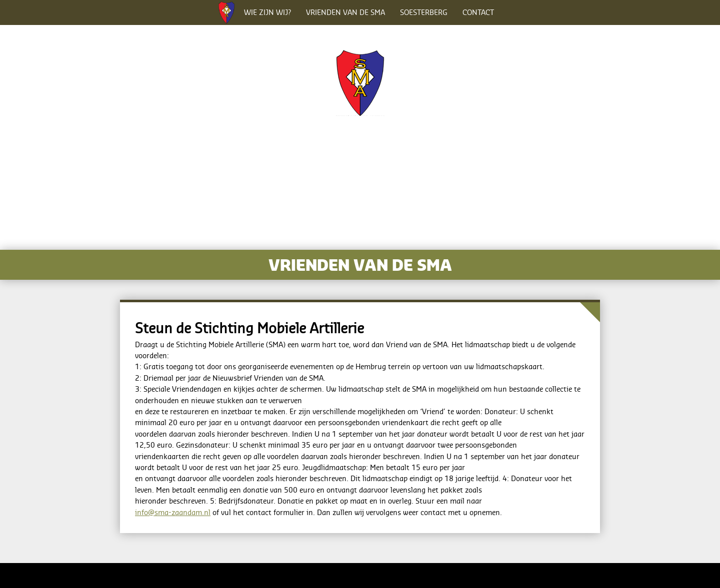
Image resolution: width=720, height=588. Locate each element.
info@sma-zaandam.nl (173, 512)
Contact (478, 12)
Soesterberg (424, 12)
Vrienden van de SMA (345, 12)
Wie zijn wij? (267, 12)
